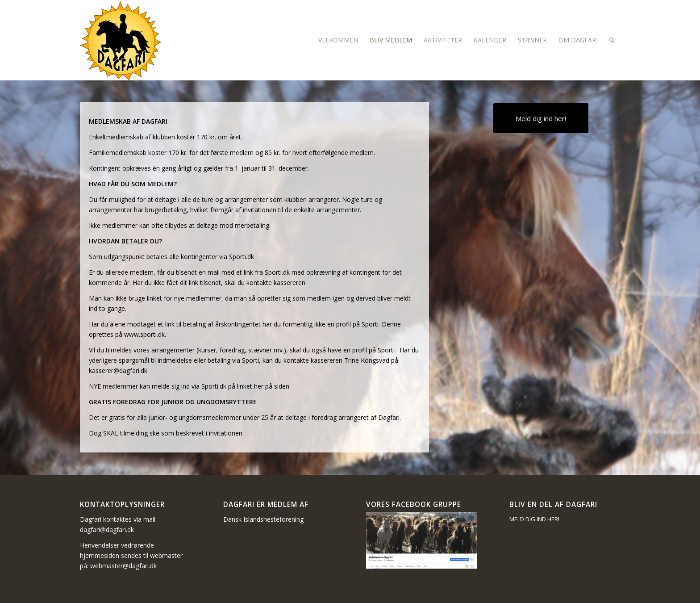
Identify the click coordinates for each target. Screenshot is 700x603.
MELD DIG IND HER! (534, 519)
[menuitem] (338, 40)
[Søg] (612, 40)
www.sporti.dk (144, 334)
